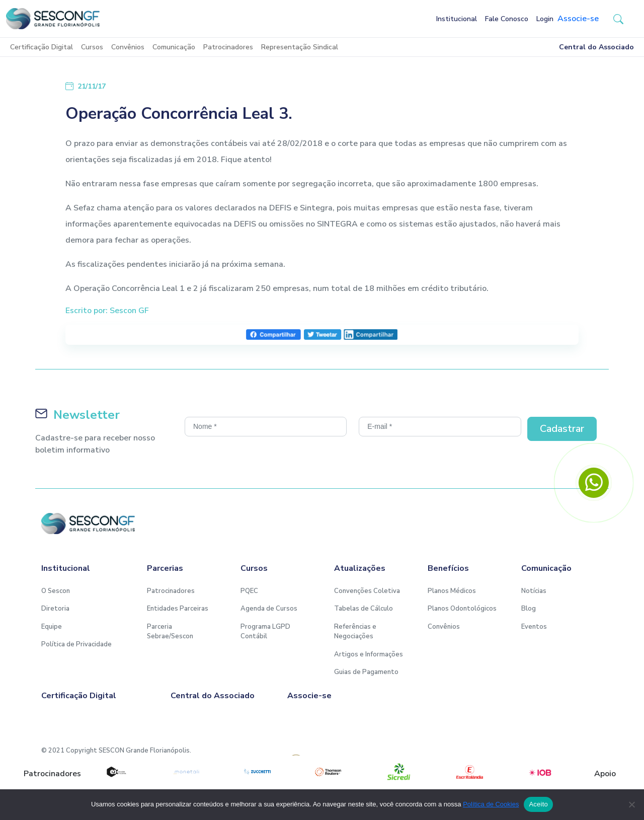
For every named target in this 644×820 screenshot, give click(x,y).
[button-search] (618, 19)
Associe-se (578, 19)
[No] (631, 804)
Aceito (538, 804)
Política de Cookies (491, 804)
